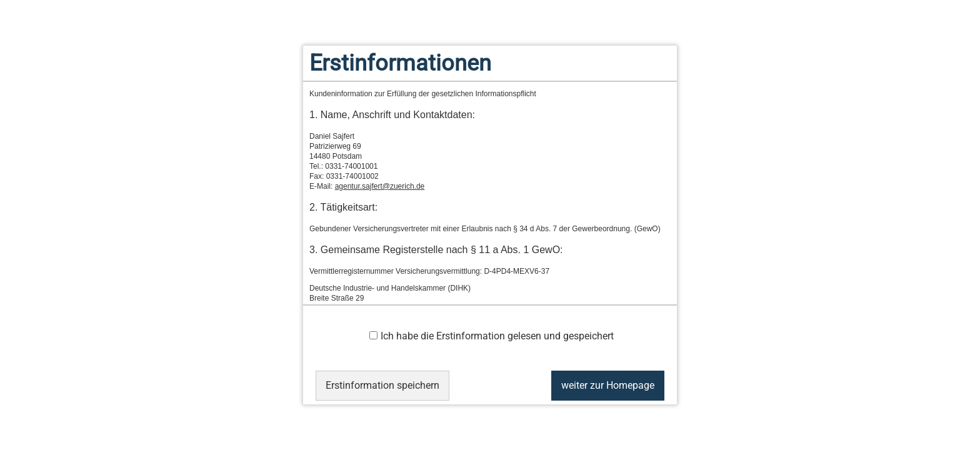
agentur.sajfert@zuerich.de (380, 186)
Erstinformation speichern (382, 385)
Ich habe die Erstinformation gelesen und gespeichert (492, 336)
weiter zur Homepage (608, 385)
